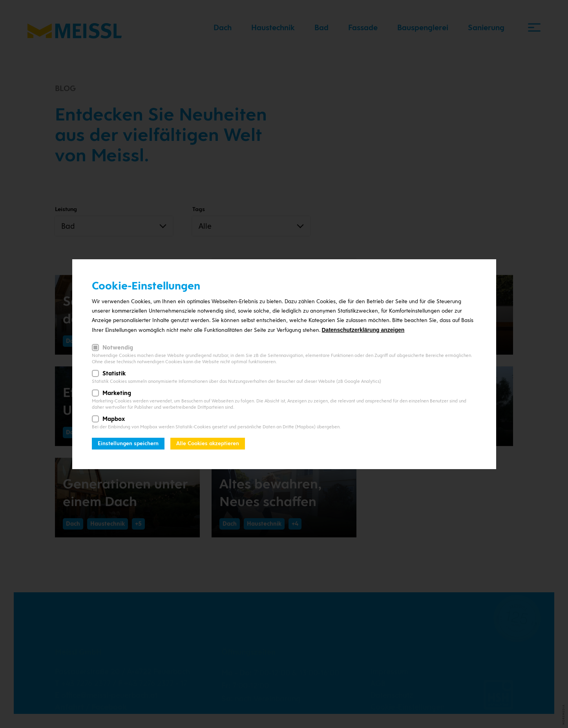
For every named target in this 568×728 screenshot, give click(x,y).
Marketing (117, 393)
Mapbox (114, 419)
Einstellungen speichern (128, 443)
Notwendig (118, 348)
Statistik (114, 373)
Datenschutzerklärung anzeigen (363, 330)
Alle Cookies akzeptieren (208, 443)
